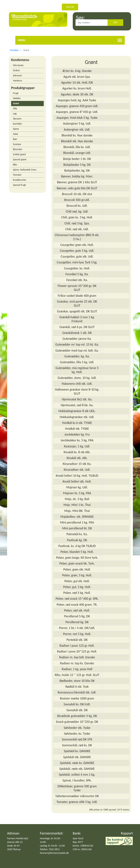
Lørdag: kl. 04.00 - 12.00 (52, 846)
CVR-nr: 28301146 (82, 849)
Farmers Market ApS (18, 838)
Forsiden (14, 50)
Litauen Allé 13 (15, 842)
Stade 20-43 (13, 846)
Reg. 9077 (78, 842)
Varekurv (17, 81)
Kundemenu (20, 60)
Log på (70, 7)
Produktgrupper (23, 88)
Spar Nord (78, 838)
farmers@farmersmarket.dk (54, 853)
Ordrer (16, 70)
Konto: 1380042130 (83, 846)
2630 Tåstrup (14, 849)
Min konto (18, 65)
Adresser (17, 76)
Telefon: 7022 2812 (50, 849)
